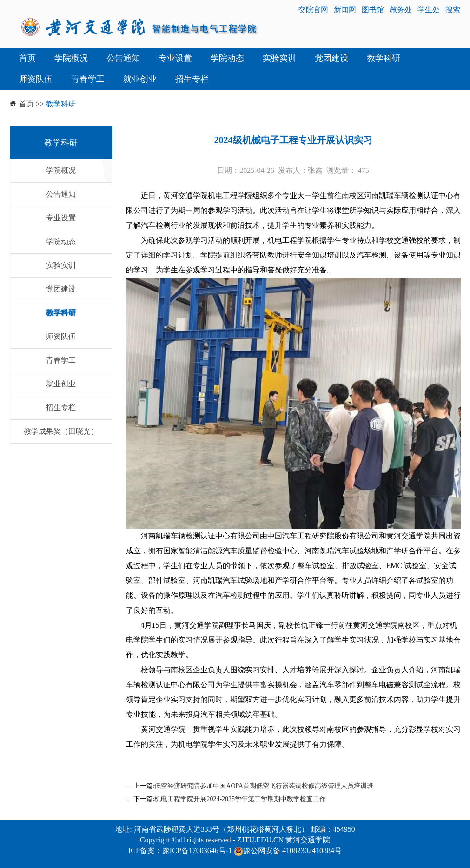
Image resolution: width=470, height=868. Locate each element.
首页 (27, 58)
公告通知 (123, 58)
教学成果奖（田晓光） (61, 431)
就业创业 (140, 79)
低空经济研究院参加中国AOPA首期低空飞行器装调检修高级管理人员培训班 (264, 786)
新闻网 (345, 10)
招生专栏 (192, 79)
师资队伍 (36, 79)
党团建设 (331, 58)
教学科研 (384, 58)
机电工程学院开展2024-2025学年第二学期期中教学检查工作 (240, 799)
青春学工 (88, 79)
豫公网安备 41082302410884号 (288, 851)
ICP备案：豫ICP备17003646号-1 (180, 851)
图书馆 (373, 10)
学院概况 (71, 58)
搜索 (453, 10)
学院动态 (227, 58)
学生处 (429, 10)
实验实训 (279, 58)
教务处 (401, 10)
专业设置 (175, 58)
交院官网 (313, 10)
